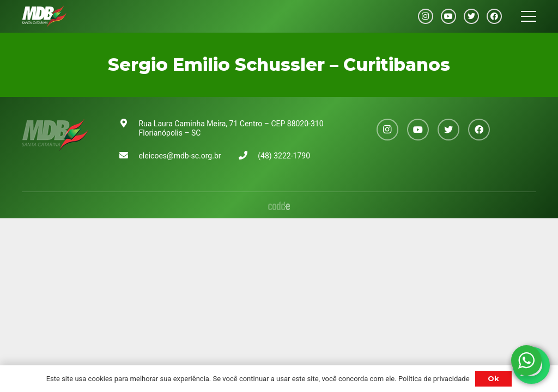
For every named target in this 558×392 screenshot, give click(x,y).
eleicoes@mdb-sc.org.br (180, 156)
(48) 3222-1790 (284, 156)
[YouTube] (448, 16)
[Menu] (529, 16)
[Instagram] (426, 16)
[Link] (44, 16)
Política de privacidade (434, 379)
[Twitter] (471, 16)
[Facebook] (494, 16)
